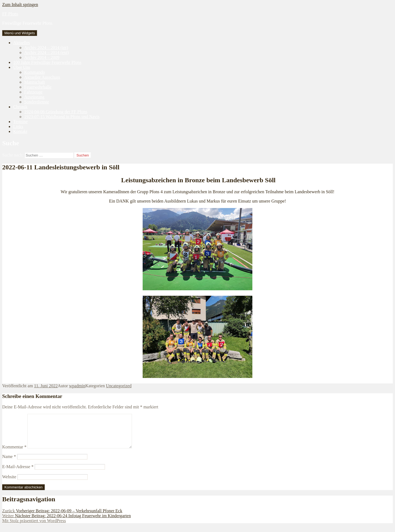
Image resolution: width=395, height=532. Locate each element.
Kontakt (20, 131)
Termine (20, 122)
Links (18, 126)
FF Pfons (10, 14)
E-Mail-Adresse (18, 473)
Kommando (35, 72)
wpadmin (77, 386)
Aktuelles (22, 43)
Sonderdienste (37, 102)
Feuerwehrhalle (38, 87)
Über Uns (22, 67)
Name (9, 463)
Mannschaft (35, 82)
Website (9, 483)
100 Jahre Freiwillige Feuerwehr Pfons (47, 62)
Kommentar (14, 453)
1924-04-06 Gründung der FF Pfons (56, 112)
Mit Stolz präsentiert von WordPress (34, 527)
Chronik (20, 107)
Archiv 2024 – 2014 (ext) (46, 52)
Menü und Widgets (20, 33)
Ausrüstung (34, 97)
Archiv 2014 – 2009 (42, 57)
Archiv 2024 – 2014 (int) (46, 48)
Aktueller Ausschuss (42, 77)
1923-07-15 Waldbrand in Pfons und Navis (62, 117)
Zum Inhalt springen (20, 5)
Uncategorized (119, 386)
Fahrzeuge (33, 92)
